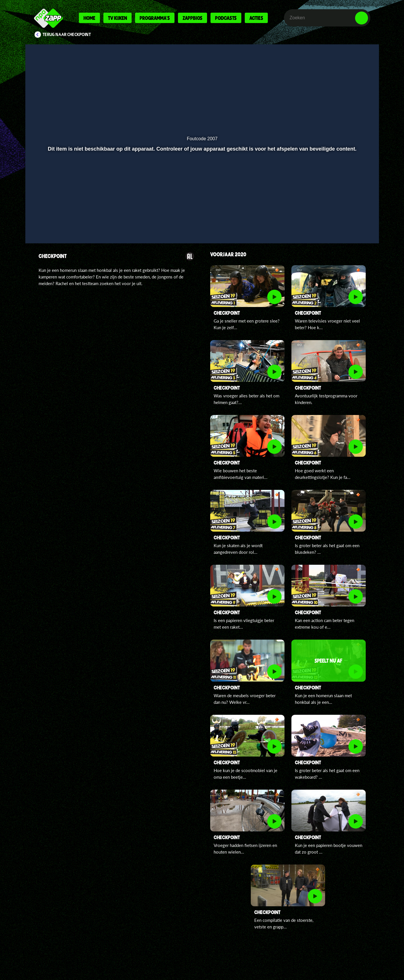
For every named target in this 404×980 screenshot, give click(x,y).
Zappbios (192, 18)
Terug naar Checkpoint (67, 35)
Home (89, 18)
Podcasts (226, 18)
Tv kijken (117, 18)
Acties (256, 18)
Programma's (155, 18)
